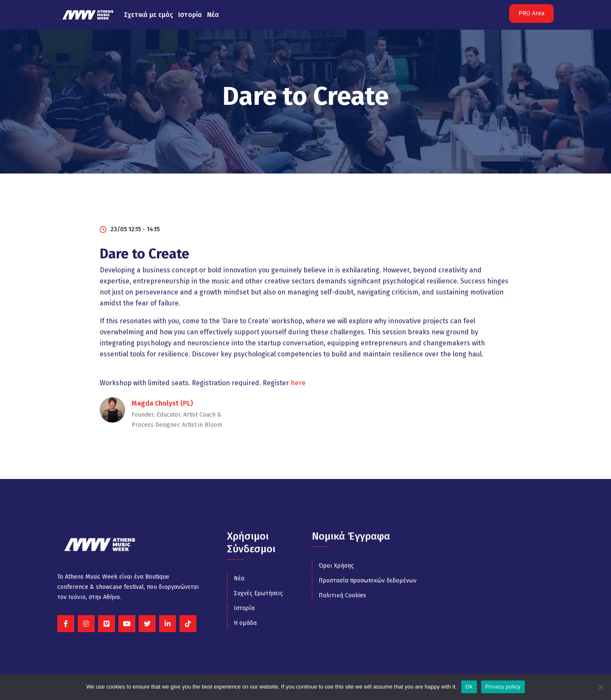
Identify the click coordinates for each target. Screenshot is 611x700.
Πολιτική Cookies (342, 595)
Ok (469, 687)
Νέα (213, 15)
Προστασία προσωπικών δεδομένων (368, 581)
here (298, 383)
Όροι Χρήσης (336, 566)
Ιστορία (190, 15)
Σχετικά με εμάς (149, 15)
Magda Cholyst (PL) (162, 403)
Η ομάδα (245, 623)
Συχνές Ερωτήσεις (258, 593)
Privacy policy (503, 687)
